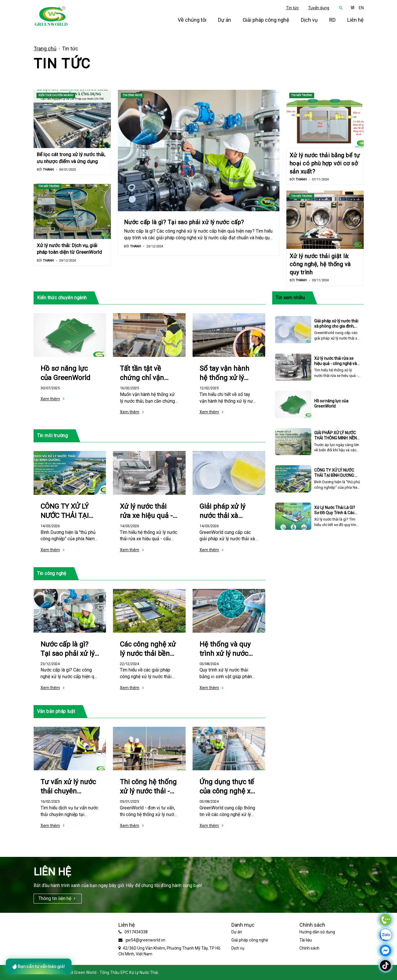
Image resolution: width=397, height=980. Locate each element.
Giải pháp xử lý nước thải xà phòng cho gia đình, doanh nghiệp (336, 326)
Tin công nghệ (132, 95)
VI (352, 8)
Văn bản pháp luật (56, 711)
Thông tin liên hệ (55, 898)
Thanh (48, 170)
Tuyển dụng (319, 8)
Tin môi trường (49, 186)
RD (332, 20)
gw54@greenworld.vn (145, 940)
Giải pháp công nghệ (266, 20)
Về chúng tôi (192, 20)
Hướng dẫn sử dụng (317, 932)
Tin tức (292, 8)
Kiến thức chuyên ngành (56, 95)
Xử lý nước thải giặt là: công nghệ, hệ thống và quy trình (320, 264)
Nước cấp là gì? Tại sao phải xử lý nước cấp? (184, 222)
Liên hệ (355, 20)
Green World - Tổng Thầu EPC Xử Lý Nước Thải (116, 972)
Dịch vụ (309, 20)
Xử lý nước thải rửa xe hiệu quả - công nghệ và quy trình (335, 364)
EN (361, 8)
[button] (341, 8)
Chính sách (309, 948)
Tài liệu (306, 940)
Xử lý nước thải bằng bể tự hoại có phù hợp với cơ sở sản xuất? (325, 163)
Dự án (225, 20)
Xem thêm (50, 399)
